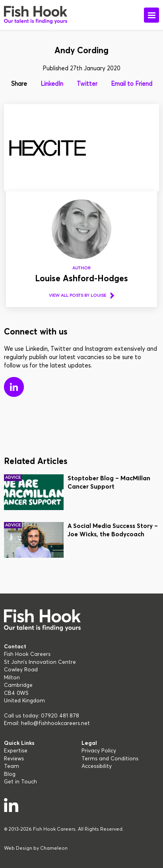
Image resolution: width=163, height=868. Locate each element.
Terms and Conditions (110, 759)
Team (12, 766)
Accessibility (97, 766)
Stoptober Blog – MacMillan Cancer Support (109, 483)
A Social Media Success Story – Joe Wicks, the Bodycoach (113, 530)
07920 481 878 (60, 716)
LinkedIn (52, 84)
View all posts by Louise (78, 296)
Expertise (16, 751)
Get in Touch (20, 782)
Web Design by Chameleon (36, 849)
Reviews (14, 759)
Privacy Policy (99, 751)
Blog (10, 774)
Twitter (87, 84)
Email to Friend (132, 84)
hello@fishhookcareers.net (55, 723)
